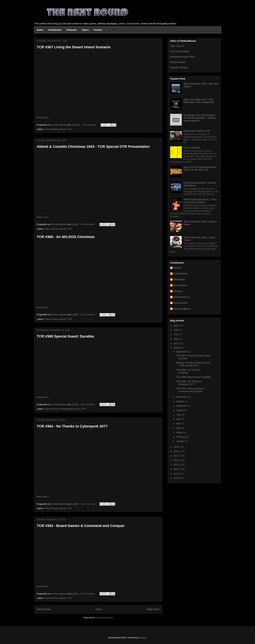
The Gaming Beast (180, 51)
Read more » (43, 117)
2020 (177, 348)
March (180, 432)
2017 (177, 456)
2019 (177, 447)
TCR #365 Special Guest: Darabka (65, 336)
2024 (177, 330)
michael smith (180, 303)
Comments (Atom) (105, 618)
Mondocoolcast (178, 62)
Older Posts (153, 609)
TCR (70, 129)
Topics (85, 30)
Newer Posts (44, 609)
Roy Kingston (180, 285)
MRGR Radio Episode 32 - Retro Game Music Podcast (200, 201)
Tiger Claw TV (177, 46)
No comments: (90, 125)
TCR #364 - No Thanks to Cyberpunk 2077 (72, 426)
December (182, 352)
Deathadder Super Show (183, 57)
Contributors (55, 30)
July (179, 415)
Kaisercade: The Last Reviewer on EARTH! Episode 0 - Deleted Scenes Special (200, 118)
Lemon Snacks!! (192, 148)
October (181, 401)
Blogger (143, 638)
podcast (63, 129)
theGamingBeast (182, 309)
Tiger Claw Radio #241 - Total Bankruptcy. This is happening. (199, 101)
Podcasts (72, 30)
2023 (177, 334)
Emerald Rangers (179, 67)
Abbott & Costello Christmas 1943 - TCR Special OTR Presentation (93, 147)
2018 (177, 451)
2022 (177, 339)
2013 (177, 474)
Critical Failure (51, 129)
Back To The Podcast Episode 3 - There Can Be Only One (200, 169)
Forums (98, 30)
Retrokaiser (179, 279)
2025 (177, 326)
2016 (177, 460)
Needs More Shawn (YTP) (197, 131)
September (182, 406)
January (181, 441)
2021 (177, 343)
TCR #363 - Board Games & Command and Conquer (81, 526)
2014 (177, 469)
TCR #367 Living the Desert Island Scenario (74, 47)
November (182, 397)
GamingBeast (65, 409)
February (181, 437)
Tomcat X (178, 291)
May (179, 424)
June (179, 419)
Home (40, 30)
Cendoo (177, 268)
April (179, 428)
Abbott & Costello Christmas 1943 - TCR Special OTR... (193, 364)
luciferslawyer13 (181, 297)
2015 (177, 465)
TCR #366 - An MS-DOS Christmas (66, 237)
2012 (177, 478)
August (180, 410)
